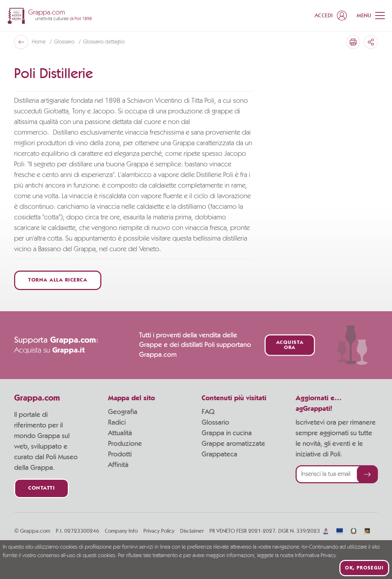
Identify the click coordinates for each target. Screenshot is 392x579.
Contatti (41, 488)
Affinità (118, 465)
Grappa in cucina (227, 433)
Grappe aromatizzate (233, 444)
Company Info (121, 531)
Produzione (125, 444)
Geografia (123, 412)
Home (39, 42)
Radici (117, 423)
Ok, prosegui (364, 568)
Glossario (65, 42)
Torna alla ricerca (58, 280)
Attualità (120, 433)
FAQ (208, 412)
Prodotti (120, 454)
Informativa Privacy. (316, 556)
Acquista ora (290, 345)
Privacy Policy (159, 531)
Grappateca (219, 454)
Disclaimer (192, 531)
